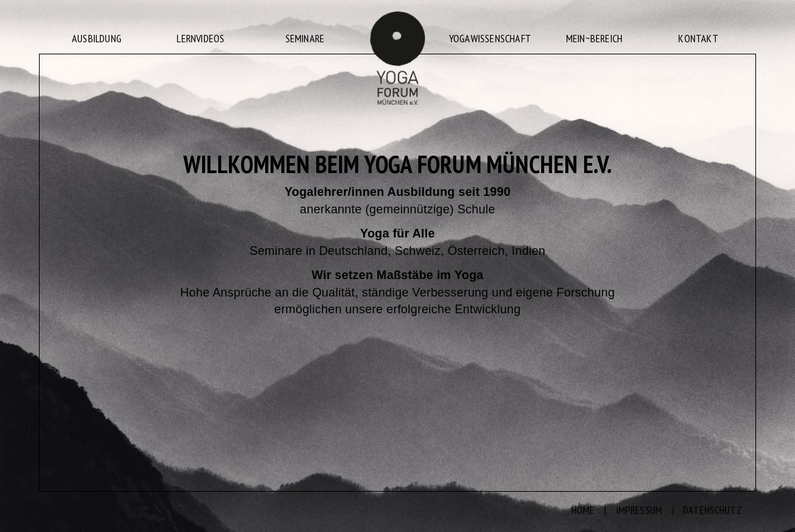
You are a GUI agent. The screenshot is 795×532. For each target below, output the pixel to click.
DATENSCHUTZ (712, 510)
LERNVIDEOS (200, 38)
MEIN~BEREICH (594, 38)
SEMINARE (305, 38)
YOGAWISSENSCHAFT (490, 38)
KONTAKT (698, 38)
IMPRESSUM (639, 510)
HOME (583, 510)
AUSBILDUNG (97, 38)
